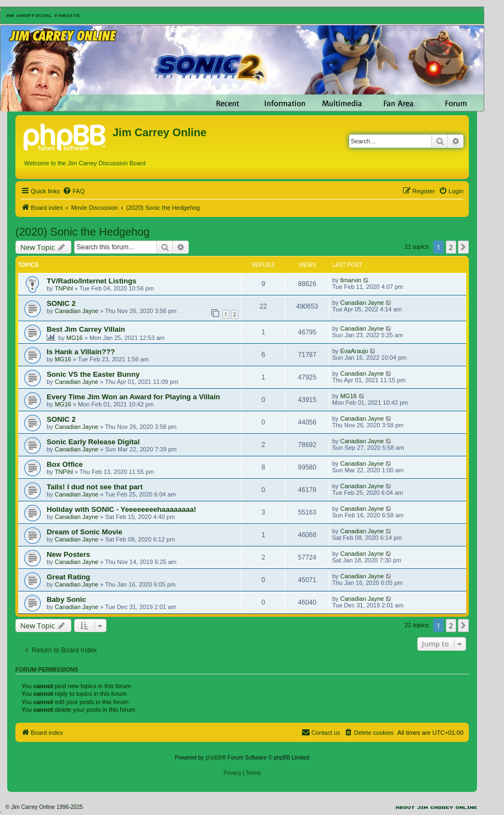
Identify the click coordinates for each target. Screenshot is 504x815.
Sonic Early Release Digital (93, 442)
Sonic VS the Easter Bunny (93, 374)
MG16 (75, 338)
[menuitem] (74, 191)
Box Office (65, 464)
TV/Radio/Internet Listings (91, 281)
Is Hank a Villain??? (81, 352)
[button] (463, 247)
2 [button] (451, 247)
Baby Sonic (66, 599)
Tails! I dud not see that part (95, 487)
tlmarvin (351, 280)
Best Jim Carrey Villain (86, 329)
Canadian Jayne (77, 311)
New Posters (68, 554)
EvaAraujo (354, 351)
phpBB (214, 758)
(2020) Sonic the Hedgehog (83, 232)
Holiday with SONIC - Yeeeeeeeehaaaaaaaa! (121, 509)
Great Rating (68, 577)
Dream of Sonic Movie (85, 532)
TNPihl (64, 288)
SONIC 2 (61, 303)
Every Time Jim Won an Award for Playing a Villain (133, 397)
